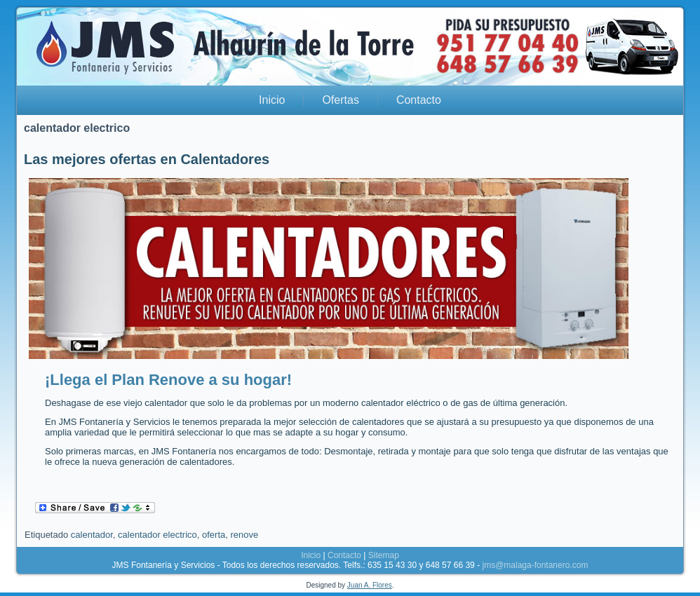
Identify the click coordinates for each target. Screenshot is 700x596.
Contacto (419, 100)
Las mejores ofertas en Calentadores (147, 159)
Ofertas (340, 100)
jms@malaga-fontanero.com (535, 565)
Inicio (272, 100)
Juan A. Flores (370, 585)
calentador (92, 535)
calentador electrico (157, 535)
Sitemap (384, 555)
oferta (214, 535)
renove (244, 535)
